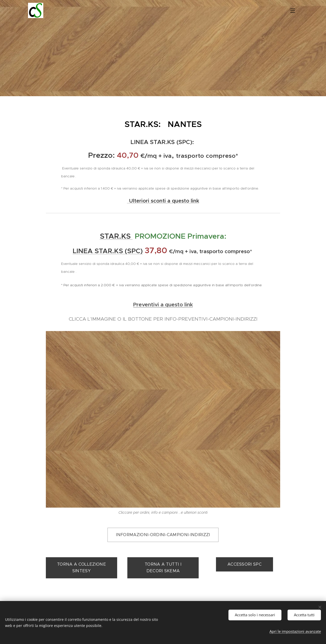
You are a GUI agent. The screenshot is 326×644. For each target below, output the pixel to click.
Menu (293, 11)
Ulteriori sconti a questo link (164, 201)
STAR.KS (116, 236)
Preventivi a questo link (163, 305)
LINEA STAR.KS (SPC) (108, 251)
